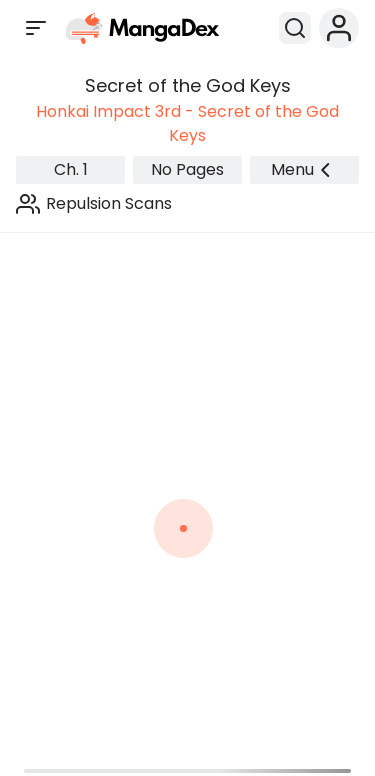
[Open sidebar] (36, 28)
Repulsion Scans (109, 203)
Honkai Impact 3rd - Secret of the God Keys (187, 123)
